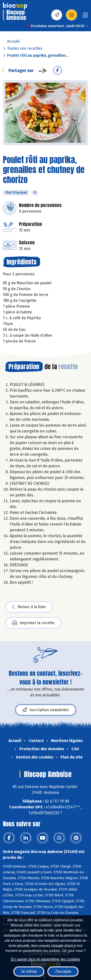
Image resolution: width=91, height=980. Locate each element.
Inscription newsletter (46, 710)
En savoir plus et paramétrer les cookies (45, 959)
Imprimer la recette (33, 623)
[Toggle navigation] (85, 17)
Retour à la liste (29, 607)
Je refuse (29, 971)
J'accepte (63, 971)
